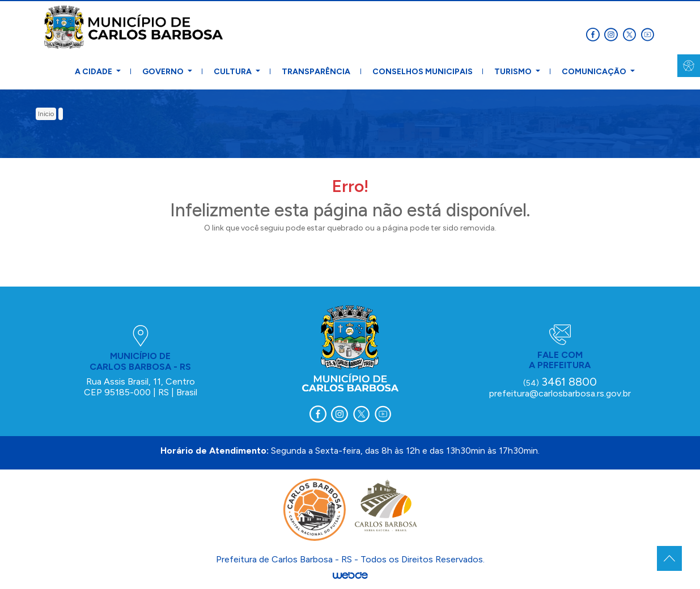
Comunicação (595, 72)
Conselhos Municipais (423, 72)
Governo (164, 72)
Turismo (514, 72)
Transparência (316, 72)
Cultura (234, 72)
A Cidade (94, 72)
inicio (46, 114)
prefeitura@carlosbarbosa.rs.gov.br (560, 393)
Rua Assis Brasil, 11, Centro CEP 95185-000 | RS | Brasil (141, 387)
